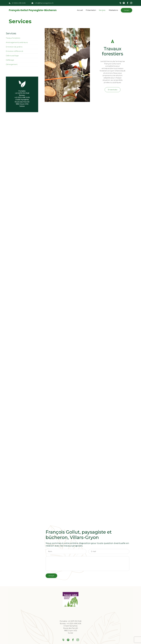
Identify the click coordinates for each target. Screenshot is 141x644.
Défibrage (10, 60)
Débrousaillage (12, 56)
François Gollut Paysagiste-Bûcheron (33, 10)
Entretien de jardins (14, 47)
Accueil (80, 10)
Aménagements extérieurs (17, 42)
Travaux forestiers (13, 38)
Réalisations (113, 10)
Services (102, 10)
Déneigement (12, 64)
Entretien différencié (14, 51)
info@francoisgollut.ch (44, 3)
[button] (127, 10)
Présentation (91, 10)
